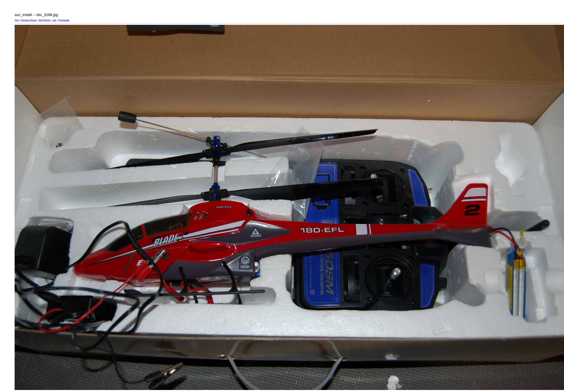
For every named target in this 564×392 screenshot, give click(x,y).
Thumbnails (64, 20)
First (17, 20)
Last (54, 20)
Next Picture (44, 20)
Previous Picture (29, 20)
